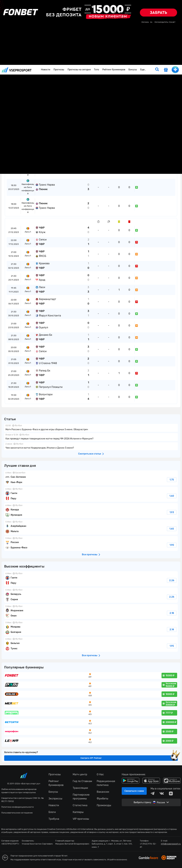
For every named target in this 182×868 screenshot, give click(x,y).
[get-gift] (166, 70)
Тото (96, 70)
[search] (157, 70)
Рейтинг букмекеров (114, 70)
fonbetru (91, 434)
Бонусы (133, 70)
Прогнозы (59, 70)
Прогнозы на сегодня (79, 70)
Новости (46, 70)
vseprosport (17, 70)
